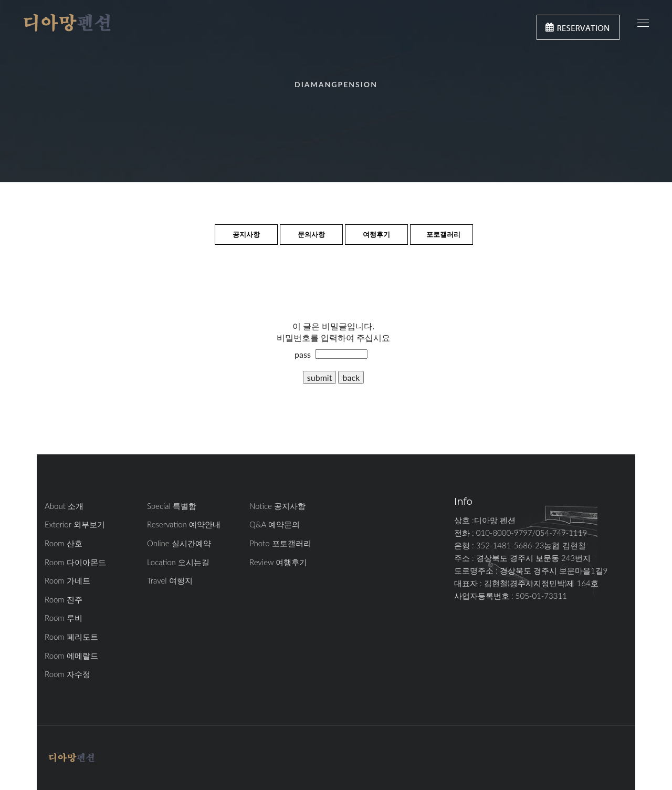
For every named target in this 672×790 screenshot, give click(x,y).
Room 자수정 (67, 674)
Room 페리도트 (71, 637)
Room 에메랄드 (71, 656)
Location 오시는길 (178, 562)
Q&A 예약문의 (275, 524)
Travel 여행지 (170, 580)
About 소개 (64, 506)
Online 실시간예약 (179, 543)
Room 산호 (64, 543)
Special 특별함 (172, 506)
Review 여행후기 (278, 562)
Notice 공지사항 (277, 506)
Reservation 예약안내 (184, 524)
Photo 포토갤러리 (280, 543)
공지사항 (246, 234)
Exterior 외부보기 (75, 524)
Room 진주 (64, 599)
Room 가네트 (67, 580)
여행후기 (376, 234)
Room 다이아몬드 (75, 562)
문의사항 (311, 234)
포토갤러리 (443, 234)
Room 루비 (64, 618)
